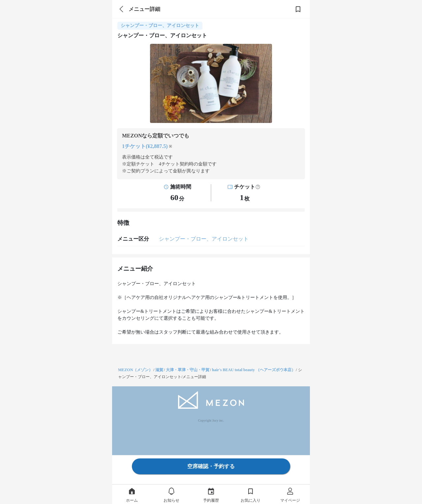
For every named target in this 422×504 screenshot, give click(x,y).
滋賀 (159, 370)
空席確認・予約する (211, 466)
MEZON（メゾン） (135, 370)
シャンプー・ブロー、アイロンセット (204, 239)
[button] (258, 187)
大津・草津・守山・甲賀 (188, 370)
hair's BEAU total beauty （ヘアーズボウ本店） (254, 370)
